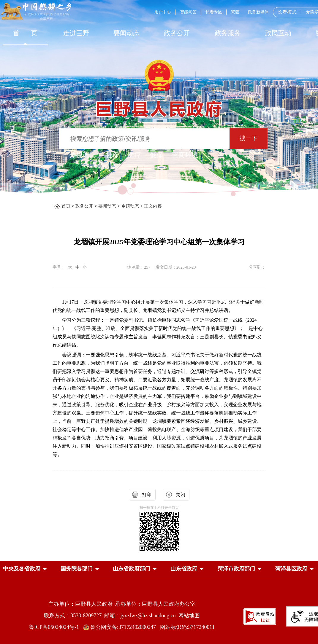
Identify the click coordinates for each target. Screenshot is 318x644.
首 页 (25, 33)
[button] (22, 569)
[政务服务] (228, 33)
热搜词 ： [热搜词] (83, 155)
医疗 (135, 155)
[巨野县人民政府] (159, 106)
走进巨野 (76, 33)
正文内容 (153, 206)
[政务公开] (177, 33)
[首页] (25, 33)
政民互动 (278, 33)
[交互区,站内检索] (159, 140)
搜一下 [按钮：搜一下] (249, 138)
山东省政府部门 (132, 569)
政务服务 (228, 33)
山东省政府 (184, 569)
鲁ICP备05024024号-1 (55, 627)
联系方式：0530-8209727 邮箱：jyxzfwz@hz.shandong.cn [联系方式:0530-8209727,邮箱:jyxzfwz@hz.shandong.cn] (111, 616)
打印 (147, 495)
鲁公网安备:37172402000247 (122, 627)
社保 (113, 155)
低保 (156, 155)
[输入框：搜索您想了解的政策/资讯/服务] (144, 139)
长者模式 (287, 12)
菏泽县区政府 (291, 569)
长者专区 (214, 12)
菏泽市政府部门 (236, 569)
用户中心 (163, 12)
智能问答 (188, 12)
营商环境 (185, 155)
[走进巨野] (76, 33)
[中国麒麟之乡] (36, 12)
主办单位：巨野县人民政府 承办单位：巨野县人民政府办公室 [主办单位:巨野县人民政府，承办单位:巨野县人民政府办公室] (122, 604)
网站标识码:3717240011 (187, 627)
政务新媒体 (258, 12)
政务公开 (177, 33)
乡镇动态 (130, 206)
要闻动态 (126, 33)
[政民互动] (278, 33)
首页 (66, 206)
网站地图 (189, 616)
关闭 (181, 495)
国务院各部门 (77, 569)
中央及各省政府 (22, 569)
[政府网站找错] (260, 616)
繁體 (235, 12)
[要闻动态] (126, 33)
